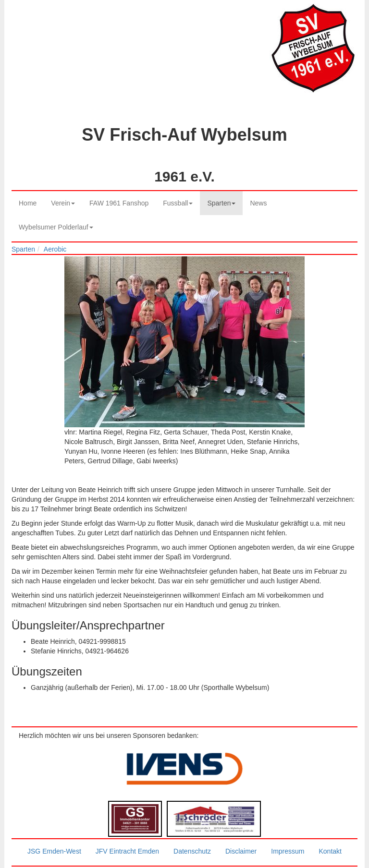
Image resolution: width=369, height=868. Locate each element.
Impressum (288, 851)
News (258, 203)
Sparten (221, 203)
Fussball (178, 203)
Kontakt (330, 851)
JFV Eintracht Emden (127, 851)
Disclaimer (241, 851)
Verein (63, 203)
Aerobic (55, 249)
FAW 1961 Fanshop (119, 203)
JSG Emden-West (54, 851)
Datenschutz (192, 851)
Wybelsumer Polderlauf (56, 227)
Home (28, 203)
